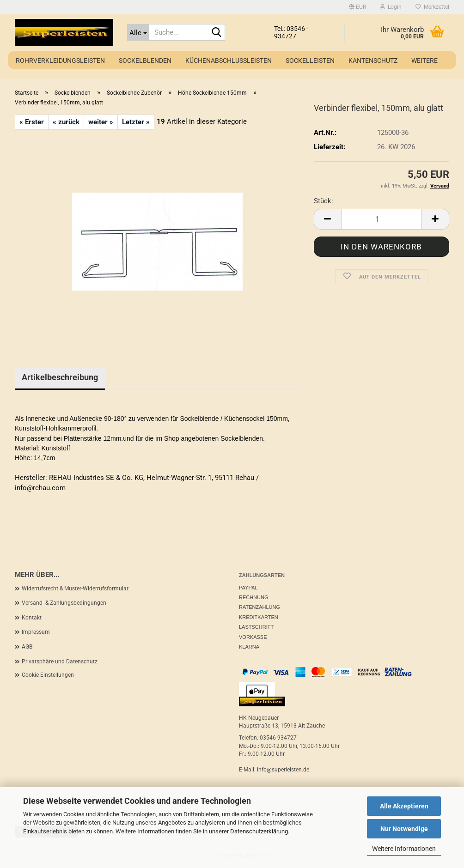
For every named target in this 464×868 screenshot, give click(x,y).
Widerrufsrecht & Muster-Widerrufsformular (75, 589)
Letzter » (136, 122)
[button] (357, 7)
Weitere (424, 61)
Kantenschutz (373, 61)
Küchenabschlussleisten (229, 61)
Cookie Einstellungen (48, 675)
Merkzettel (432, 7)
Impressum (36, 632)
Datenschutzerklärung (259, 831)
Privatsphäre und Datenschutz (60, 662)
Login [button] (391, 7)
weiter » (101, 122)
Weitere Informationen (404, 849)
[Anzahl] (382, 219)
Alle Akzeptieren (404, 806)
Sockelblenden (145, 61)
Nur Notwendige (404, 829)
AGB (27, 647)
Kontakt (32, 618)
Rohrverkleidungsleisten (60, 61)
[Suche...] (138, 32)
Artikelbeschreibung (60, 377)
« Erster (32, 122)
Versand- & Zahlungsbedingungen (64, 603)
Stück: (324, 201)
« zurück (66, 122)
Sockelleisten (310, 61)
